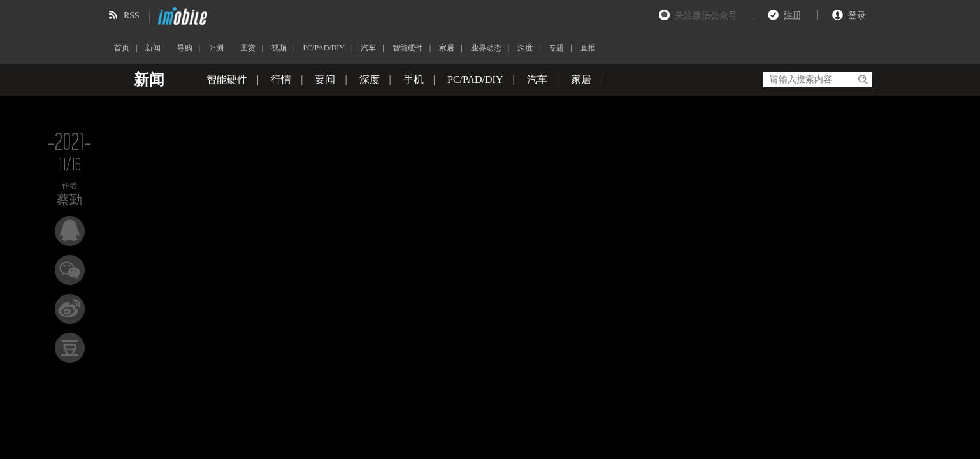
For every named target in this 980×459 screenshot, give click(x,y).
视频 (279, 48)
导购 (185, 48)
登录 (857, 16)
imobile (181, 16)
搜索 (862, 80)
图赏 (248, 48)
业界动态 (486, 48)
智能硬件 (408, 48)
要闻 (325, 79)
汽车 (368, 48)
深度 (525, 48)
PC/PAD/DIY (324, 48)
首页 (122, 48)
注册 (793, 16)
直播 (588, 48)
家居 (447, 48)
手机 (414, 79)
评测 (216, 48)
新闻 (153, 48)
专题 (556, 48)
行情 (281, 79)
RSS (132, 16)
